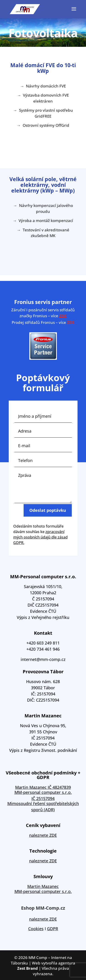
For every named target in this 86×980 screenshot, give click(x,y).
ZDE (63, 316)
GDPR (53, 929)
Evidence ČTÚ (43, 611)
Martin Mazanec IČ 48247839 (43, 787)
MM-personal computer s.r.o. (43, 891)
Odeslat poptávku (48, 517)
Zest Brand (28, 968)
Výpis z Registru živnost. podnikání (43, 750)
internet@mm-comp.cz (43, 659)
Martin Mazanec (43, 886)
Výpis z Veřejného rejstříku (43, 617)
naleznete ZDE (43, 835)
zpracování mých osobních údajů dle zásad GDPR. (40, 537)
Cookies (36, 929)
